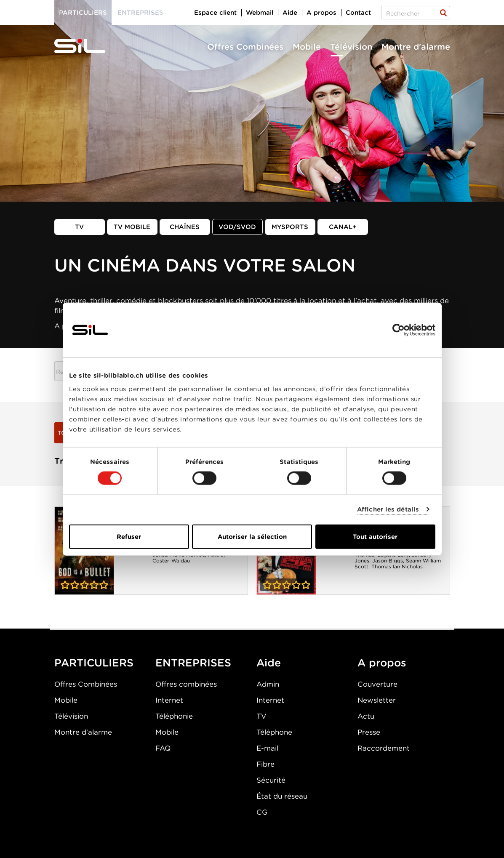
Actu (366, 716)
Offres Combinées (245, 47)
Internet (169, 700)
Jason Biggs (388, 561)
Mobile (307, 47)
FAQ (163, 748)
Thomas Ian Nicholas (397, 566)
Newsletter (377, 700)
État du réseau (282, 796)
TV (79, 227)
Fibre (265, 764)
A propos (321, 13)
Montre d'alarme (416, 47)
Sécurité (271, 780)
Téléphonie (174, 716)
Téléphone (274, 732)
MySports (290, 227)
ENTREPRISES (193, 663)
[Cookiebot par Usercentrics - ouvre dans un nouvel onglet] (399, 330)
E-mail (267, 748)
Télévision (351, 47)
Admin (268, 684)
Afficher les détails (388, 509)
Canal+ (343, 227)
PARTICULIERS (94, 663)
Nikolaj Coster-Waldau (189, 558)
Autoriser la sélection (252, 536)
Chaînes (185, 227)
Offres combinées (186, 684)
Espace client (215, 13)
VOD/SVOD (237, 227)
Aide (290, 13)
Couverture (377, 684)
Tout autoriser (375, 536)
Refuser (129, 536)
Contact (358, 13)
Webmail (260, 13)
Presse (369, 732)
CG (262, 812)
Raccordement (384, 748)
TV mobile (132, 227)
